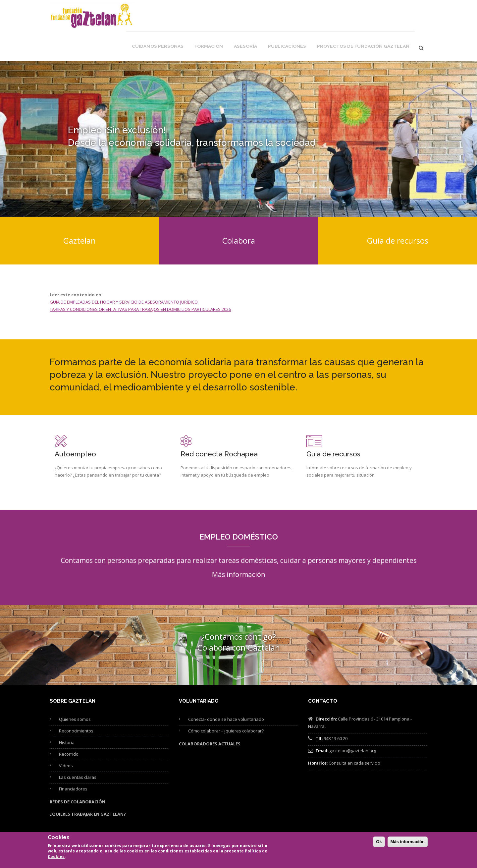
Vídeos (66, 738)
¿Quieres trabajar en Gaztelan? (88, 786)
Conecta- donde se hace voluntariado (226, 691)
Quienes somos (75, 691)
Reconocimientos (76, 703)
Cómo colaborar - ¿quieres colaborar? (226, 703)
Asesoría (269, 17)
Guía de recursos (398, 213)
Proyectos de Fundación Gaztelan (372, 17)
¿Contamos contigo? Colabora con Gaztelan (239, 614)
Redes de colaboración (78, 774)
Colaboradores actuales (210, 716)
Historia (67, 715)
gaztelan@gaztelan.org (353, 723)
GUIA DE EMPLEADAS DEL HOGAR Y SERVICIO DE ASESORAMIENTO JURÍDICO (124, 274)
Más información (238, 539)
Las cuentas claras (78, 749)
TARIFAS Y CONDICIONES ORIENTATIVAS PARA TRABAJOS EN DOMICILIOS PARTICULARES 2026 (140, 281)
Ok (379, 844)
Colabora (239, 213)
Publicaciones (307, 17)
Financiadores (73, 761)
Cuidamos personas (190, 17)
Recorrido (69, 726)
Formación (235, 17)
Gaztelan (79, 213)
